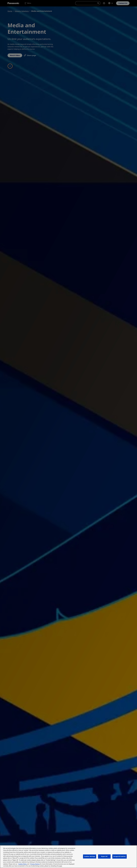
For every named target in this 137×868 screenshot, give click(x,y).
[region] (68, 857)
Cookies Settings (90, 856)
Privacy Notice (35, 864)
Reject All (104, 856)
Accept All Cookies (120, 856)
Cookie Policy (23, 864)
